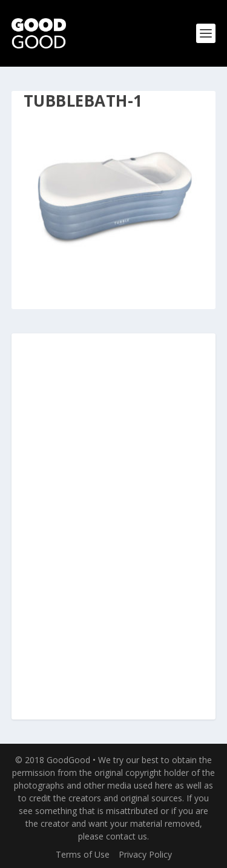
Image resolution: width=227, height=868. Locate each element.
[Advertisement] (114, 527)
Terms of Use (83, 854)
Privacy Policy (145, 854)
